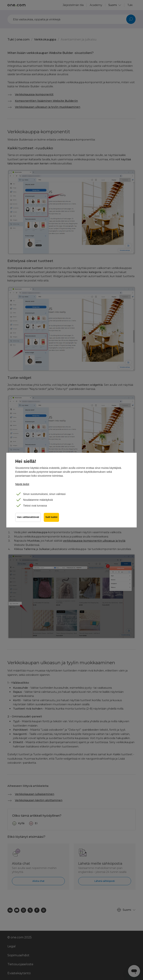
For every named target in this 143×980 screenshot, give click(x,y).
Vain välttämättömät (28, 517)
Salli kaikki (51, 517)
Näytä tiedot (22, 484)
